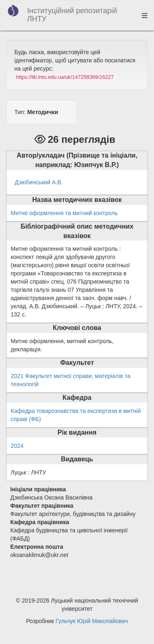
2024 (17, 446)
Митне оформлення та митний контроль (64, 213)
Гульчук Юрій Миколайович (92, 621)
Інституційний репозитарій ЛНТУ (72, 15)
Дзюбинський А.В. (39, 182)
